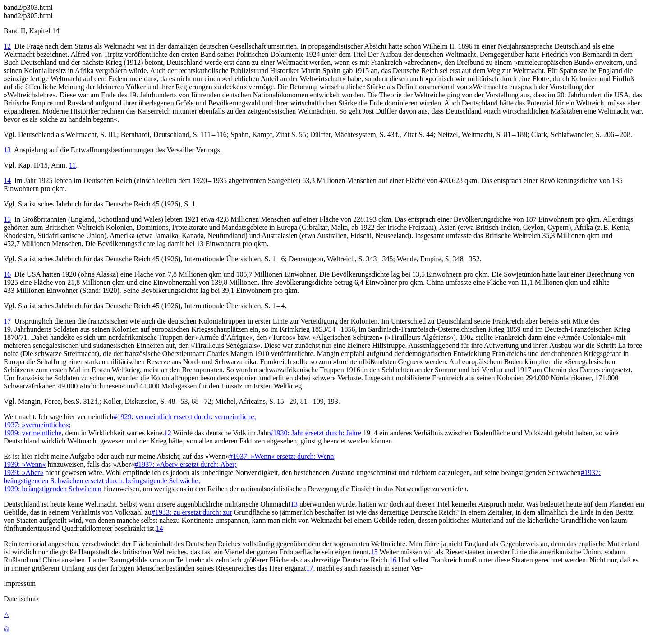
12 (7, 46)
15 (7, 219)
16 (7, 274)
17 (7, 321)
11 (72, 165)
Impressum (20, 583)
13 (7, 150)
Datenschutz (21, 599)
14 (7, 180)
